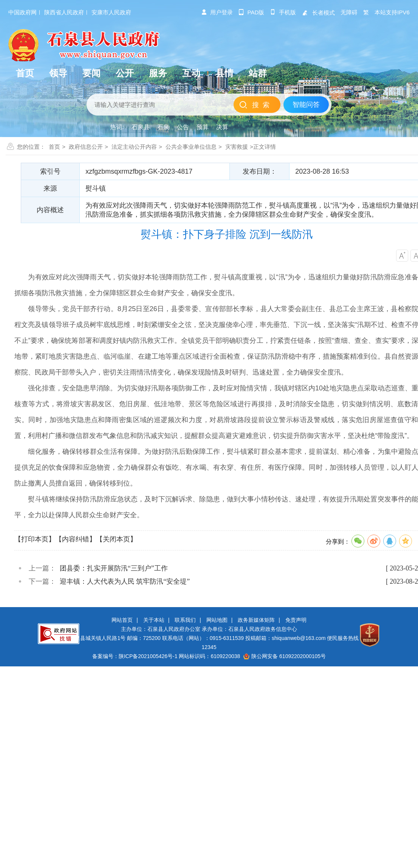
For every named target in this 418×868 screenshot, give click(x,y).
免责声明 (296, 620)
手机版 (283, 12)
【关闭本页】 (116, 539)
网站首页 (122, 620)
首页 (54, 147)
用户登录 (217, 12)
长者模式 (318, 13)
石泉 (163, 127)
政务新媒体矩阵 (256, 620)
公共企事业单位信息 (191, 147)
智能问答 (306, 105)
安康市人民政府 (111, 12)
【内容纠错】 (76, 539)
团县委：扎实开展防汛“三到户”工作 (114, 568)
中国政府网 (22, 12)
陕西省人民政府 (64, 12)
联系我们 (185, 620)
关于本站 (154, 620)
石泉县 (141, 127)
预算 (203, 127)
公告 (183, 127)
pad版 (252, 12)
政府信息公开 (86, 147)
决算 (222, 127)
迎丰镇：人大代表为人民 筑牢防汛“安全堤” (125, 581)
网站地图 (217, 620)
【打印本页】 (35, 539)
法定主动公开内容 (134, 147)
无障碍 (349, 12)
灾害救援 (237, 147)
